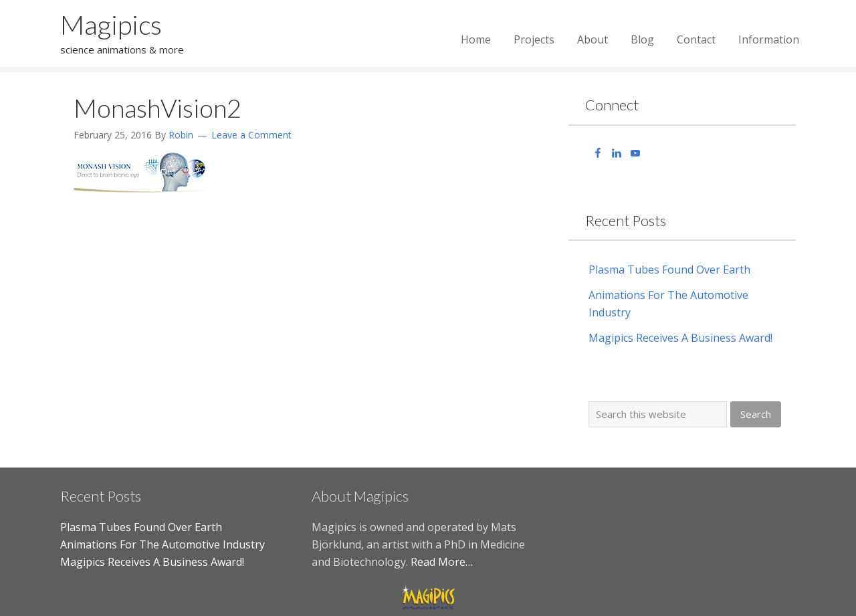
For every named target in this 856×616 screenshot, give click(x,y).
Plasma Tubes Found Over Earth (669, 270)
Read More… (442, 562)
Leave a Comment (251, 135)
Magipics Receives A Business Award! (680, 338)
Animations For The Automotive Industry (163, 544)
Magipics (111, 25)
